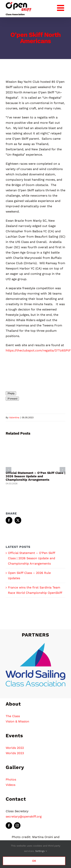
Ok (34, 861)
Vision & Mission (17, 721)
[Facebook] (9, 520)
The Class (13, 716)
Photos (11, 779)
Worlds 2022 (15, 748)
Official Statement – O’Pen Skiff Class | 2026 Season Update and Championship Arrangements (35, 476)
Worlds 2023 (15, 753)
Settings (41, 851)
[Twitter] (18, 520)
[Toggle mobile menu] (61, 7)
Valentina (14, 417)
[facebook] (9, 825)
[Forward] (12, 399)
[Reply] (11, 393)
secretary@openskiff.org (24, 816)
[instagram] (17, 825)
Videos (11, 785)
